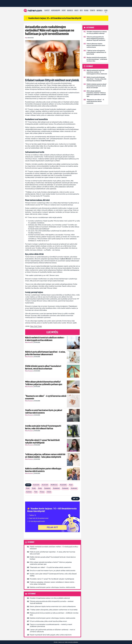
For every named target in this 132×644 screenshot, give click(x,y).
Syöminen (29, 492)
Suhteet (47, 11)
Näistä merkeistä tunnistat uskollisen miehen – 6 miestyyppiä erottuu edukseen (45, 339)
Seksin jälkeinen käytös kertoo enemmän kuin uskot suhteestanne (53, 606)
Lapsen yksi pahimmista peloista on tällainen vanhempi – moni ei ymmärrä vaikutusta (52, 631)
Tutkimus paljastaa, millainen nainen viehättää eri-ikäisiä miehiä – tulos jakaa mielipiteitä (45, 456)
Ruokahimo (47, 488)
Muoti (76, 11)
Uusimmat (31, 542)
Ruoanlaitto (63, 485)
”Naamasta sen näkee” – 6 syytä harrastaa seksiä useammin (46, 397)
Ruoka (86, 11)
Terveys (93, 11)
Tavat (36, 492)
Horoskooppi (56, 11)
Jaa (75, 499)
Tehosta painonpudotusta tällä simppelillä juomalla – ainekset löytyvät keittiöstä (52, 602)
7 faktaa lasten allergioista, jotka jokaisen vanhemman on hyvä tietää (54, 610)
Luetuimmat (32, 594)
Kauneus (70, 11)
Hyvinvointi (36, 485)
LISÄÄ (106, 11)
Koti (81, 11)
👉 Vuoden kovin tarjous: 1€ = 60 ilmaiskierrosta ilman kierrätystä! (53, 18)
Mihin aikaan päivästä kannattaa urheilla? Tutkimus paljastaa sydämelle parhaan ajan (44, 383)
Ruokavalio (65, 488)
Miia (26, 38)
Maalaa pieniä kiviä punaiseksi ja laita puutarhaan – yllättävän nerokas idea (54, 614)
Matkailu (100, 11)
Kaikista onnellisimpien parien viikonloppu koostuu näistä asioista (43, 470)
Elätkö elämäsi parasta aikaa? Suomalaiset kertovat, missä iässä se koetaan (43, 367)
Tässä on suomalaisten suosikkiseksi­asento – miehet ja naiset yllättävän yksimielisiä (51, 625)
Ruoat (71, 485)
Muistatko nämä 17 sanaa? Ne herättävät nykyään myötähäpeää (42, 441)
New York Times (36, 326)
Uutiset (49, 492)
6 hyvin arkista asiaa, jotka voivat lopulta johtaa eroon (48, 621)
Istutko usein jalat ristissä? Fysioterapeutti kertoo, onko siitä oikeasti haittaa (43, 427)
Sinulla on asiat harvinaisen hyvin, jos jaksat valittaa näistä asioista (44, 411)
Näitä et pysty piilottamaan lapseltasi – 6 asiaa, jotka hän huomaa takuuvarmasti (45, 353)
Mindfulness (54, 485)
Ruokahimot (56, 488)
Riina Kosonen (29, 342)
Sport (64, 11)
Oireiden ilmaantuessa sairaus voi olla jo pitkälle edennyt (50, 598)
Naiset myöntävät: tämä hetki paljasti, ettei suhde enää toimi (51, 635)
